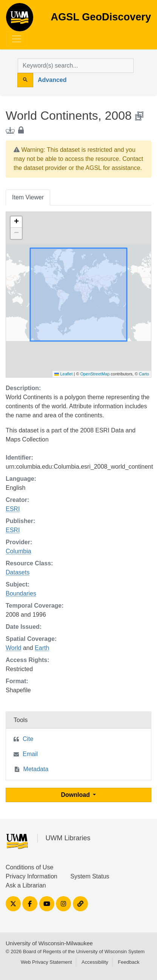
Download (76, 795)
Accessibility (95, 962)
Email (30, 754)
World (14, 648)
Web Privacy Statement (46, 962)
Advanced (52, 80)
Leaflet (63, 374)
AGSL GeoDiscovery (20, 20)
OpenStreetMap (95, 374)
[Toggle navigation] (17, 39)
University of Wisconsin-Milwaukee (49, 943)
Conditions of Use (29, 867)
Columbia (18, 551)
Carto (144, 374)
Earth (42, 648)
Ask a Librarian (26, 885)
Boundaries (21, 593)
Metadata (36, 769)
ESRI (13, 509)
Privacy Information (32, 876)
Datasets (18, 572)
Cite (28, 739)
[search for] (76, 66)
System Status (90, 876)
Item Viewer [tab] (28, 197)
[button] (16, 222)
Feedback (129, 962)
